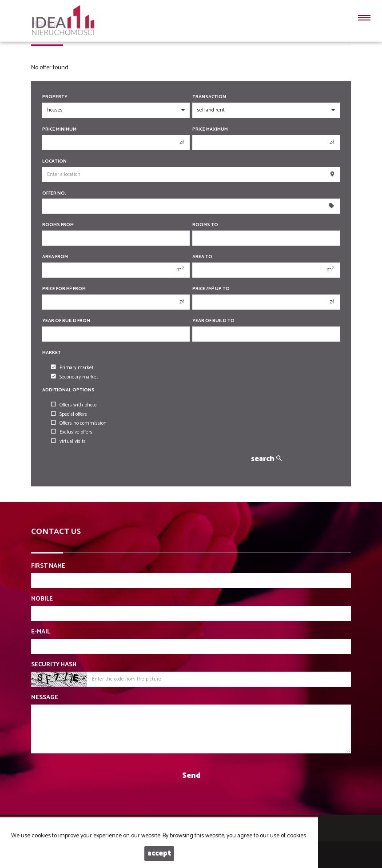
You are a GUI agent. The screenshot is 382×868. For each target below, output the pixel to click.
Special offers (69, 414)
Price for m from (64, 289)
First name (48, 566)
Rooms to (205, 225)
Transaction (209, 97)
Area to (202, 257)
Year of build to (213, 321)
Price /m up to (211, 289)
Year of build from (66, 321)
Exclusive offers (72, 432)
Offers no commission (79, 423)
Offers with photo (74, 405)
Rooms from (58, 225)
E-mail (41, 632)
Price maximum (210, 129)
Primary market (72, 368)
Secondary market (75, 377)
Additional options (68, 390)
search (266, 459)
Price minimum (59, 129)
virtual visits (68, 442)
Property (55, 97)
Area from (55, 257)
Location (54, 161)
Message (45, 698)
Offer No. (54, 193)
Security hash (54, 665)
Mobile (42, 599)
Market (52, 353)
